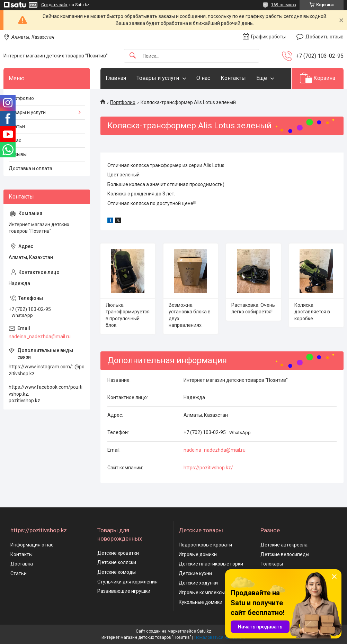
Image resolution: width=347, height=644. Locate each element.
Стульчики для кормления (127, 582)
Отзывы (18, 154)
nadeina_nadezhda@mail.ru (215, 450)
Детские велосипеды (285, 554)
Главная (116, 78)
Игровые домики (198, 554)
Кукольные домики (201, 602)
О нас (203, 78)
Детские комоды (117, 572)
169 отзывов (284, 5)
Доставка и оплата (30, 168)
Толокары (272, 564)
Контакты (233, 78)
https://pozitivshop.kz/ (208, 468)
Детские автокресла (284, 545)
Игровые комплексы (202, 592)
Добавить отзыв (324, 37)
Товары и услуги (158, 78)
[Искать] (133, 56)
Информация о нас (32, 545)
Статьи (17, 126)
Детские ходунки (198, 583)
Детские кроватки (118, 553)
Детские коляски (117, 562)
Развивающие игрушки (124, 591)
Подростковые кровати (205, 545)
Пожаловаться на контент (220, 637)
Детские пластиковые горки (211, 564)
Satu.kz (204, 631)
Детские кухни (195, 573)
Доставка (22, 564)
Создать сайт (54, 5)
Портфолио (123, 102)
